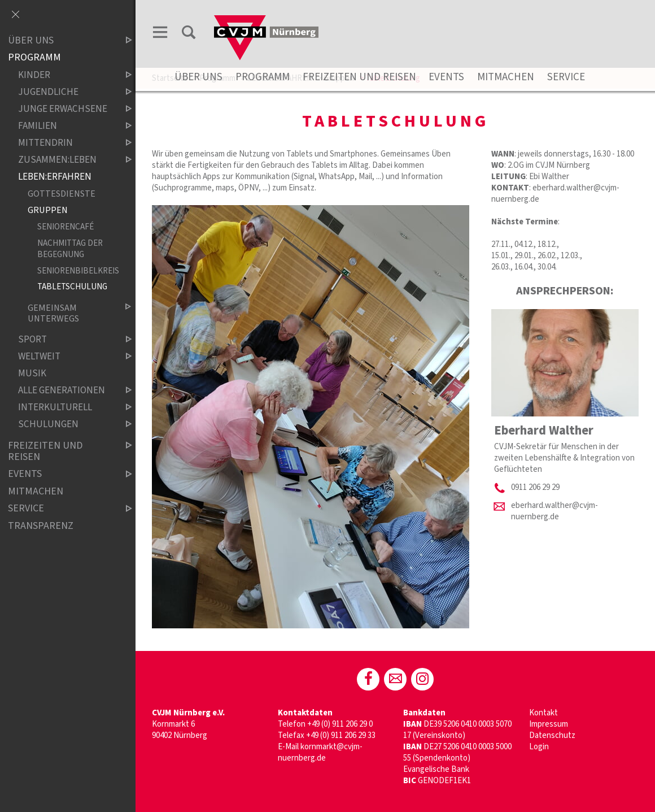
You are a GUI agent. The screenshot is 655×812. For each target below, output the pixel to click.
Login (539, 747)
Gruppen (48, 210)
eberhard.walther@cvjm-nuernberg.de (554, 511)
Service (566, 77)
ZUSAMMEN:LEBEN (65, 160)
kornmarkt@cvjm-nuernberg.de (320, 752)
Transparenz (41, 526)
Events (446, 77)
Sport (65, 340)
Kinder (65, 75)
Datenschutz (552, 735)
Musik (32, 374)
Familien (65, 126)
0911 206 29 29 (535, 487)
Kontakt (543, 713)
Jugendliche (65, 92)
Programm (263, 77)
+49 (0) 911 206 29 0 (340, 724)
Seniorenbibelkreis (75, 271)
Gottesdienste (62, 194)
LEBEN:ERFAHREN (55, 177)
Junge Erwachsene (65, 109)
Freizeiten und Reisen (359, 77)
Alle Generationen (65, 391)
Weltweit (65, 357)
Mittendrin (65, 143)
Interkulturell (65, 408)
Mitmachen (506, 77)
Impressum (549, 724)
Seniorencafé (65, 227)
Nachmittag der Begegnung (70, 248)
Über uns (198, 77)
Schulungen (65, 425)
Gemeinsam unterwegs (70, 313)
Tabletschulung (72, 287)
